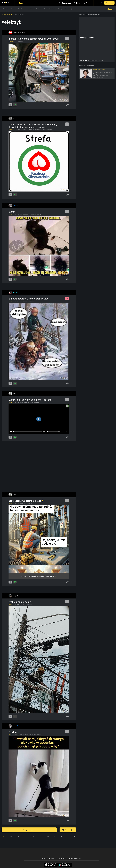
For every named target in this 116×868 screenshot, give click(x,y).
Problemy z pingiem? (20, 602)
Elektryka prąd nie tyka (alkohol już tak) (30, 400)
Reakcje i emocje (49, 9)
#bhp (25, 503)
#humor (17, 214)
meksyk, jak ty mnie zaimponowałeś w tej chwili (34, 39)
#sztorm (37, 402)
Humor (13, 9)
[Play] (11, 432)
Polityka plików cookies (75, 858)
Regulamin (61, 858)
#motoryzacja (25, 130)
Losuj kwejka (68, 830)
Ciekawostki (29, 9)
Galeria (20, 9)
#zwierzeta (26, 214)
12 (33, 836)
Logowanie (99, 3)
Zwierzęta (5, 9)
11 (40, 836)
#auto (24, 301)
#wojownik (26, 402)
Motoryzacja (69, 9)
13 (26, 836)
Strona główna (7, 14)
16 (3, 836)
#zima (21, 301)
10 (48, 836)
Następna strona (29, 830)
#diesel (31, 130)
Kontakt (43, 858)
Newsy (60, 9)
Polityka (39, 9)
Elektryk (13, 212)
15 (11, 836)
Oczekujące (66, 3)
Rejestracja (109, 3)
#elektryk (21, 41)
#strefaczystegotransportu (45, 130)
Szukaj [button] (110, 9)
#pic (27, 301)
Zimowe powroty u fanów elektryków (28, 299)
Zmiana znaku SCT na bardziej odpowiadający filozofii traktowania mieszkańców (33, 126)
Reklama (52, 858)
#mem (17, 301)
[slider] (28, 432)
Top (87, 3)
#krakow (18, 130)
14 (18, 836)
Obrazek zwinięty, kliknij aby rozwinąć (38, 576)
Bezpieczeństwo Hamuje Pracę (26, 501)
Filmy (78, 3)
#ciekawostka (32, 214)
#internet (22, 604)
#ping (26, 604)
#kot (21, 214)
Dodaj (21, 3)
